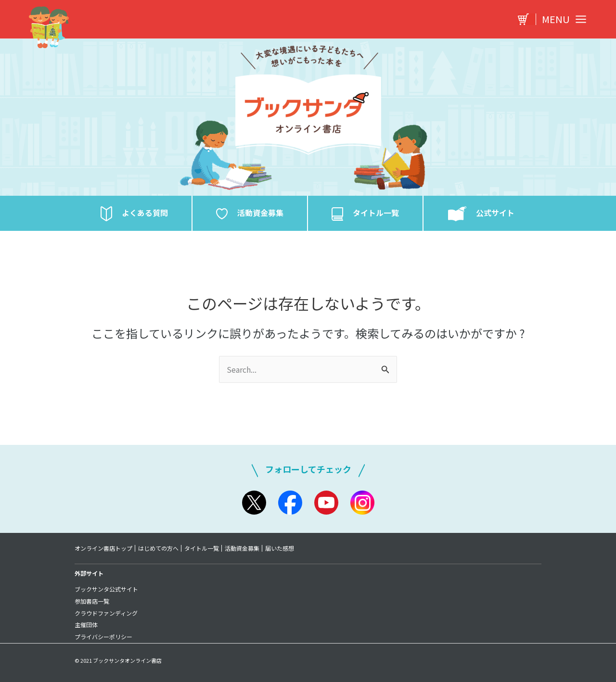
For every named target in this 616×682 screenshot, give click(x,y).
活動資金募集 (244, 548)
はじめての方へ (159, 548)
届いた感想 (282, 548)
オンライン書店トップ (103, 548)
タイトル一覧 (203, 548)
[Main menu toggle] (562, 19)
